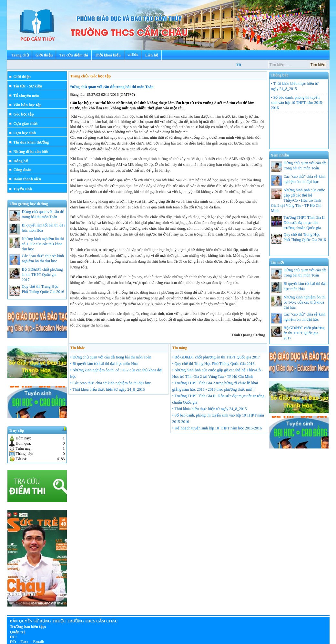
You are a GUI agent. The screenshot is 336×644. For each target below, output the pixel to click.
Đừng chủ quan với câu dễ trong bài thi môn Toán (112, 87)
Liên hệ (152, 55)
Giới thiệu (44, 55)
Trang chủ (20, 55)
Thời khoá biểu (108, 55)
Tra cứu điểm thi (74, 55)
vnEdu (133, 55)
